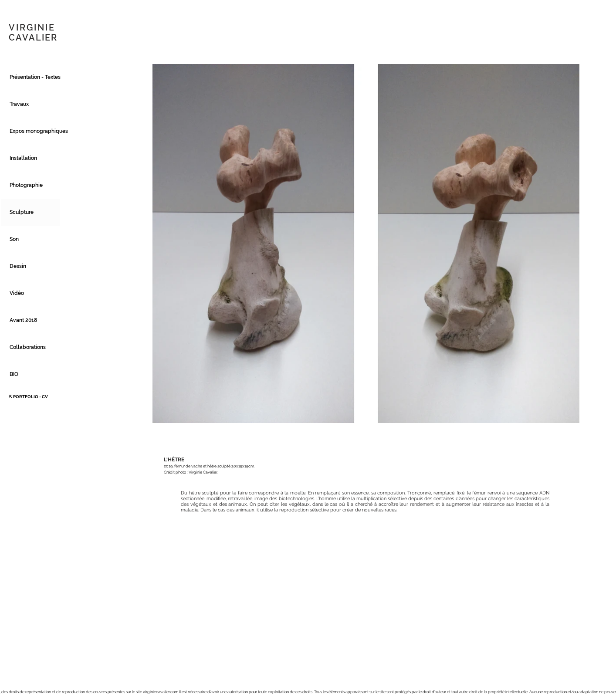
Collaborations (28, 347)
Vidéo (17, 293)
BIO (14, 374)
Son (14, 239)
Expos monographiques (35, 131)
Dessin (18, 266)
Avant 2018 (23, 320)
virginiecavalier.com (161, 692)
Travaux (19, 104)
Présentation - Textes (35, 77)
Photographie (26, 185)
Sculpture (22, 212)
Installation (23, 158)
